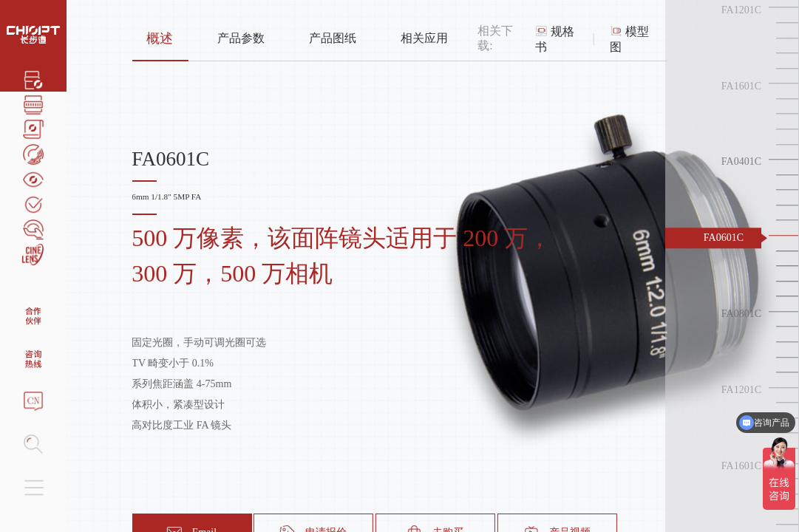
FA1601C (741, 86)
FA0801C (741, 314)
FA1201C (741, 10)
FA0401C (741, 162)
